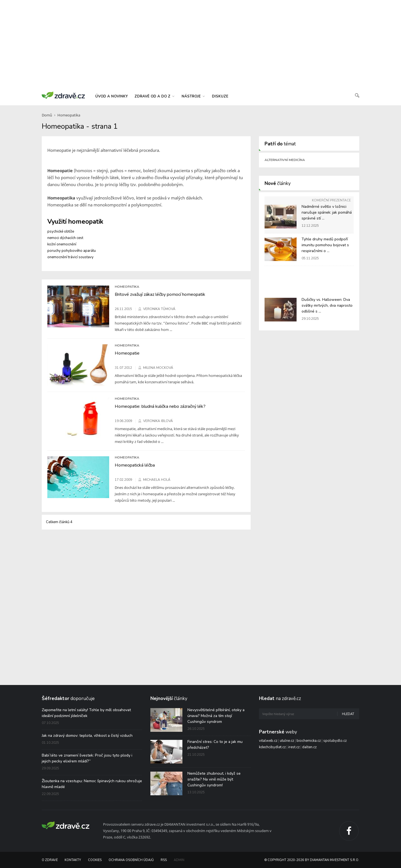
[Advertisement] (200, 45)
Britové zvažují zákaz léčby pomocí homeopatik (160, 294)
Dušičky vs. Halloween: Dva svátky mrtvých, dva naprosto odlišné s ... (327, 305)
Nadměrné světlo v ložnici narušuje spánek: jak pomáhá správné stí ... (327, 212)
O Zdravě (50, 860)
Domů (47, 115)
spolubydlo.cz (335, 741)
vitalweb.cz (268, 741)
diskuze (220, 96)
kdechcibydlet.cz (272, 747)
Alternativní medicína (285, 160)
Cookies (95, 860)
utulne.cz (287, 741)
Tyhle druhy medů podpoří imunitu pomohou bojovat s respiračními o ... (325, 245)
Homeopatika (69, 115)
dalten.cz (309, 747)
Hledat (348, 714)
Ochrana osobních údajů (131, 860)
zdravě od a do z (154, 96)
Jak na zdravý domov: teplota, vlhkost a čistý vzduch (87, 736)
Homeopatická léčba (135, 465)
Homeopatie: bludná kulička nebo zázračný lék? (160, 406)
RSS (164, 860)
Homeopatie (127, 353)
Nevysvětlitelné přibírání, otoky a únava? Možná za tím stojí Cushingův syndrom (216, 716)
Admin (179, 860)
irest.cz (294, 747)
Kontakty (73, 860)
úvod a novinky (112, 96)
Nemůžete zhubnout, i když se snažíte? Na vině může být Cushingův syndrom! (214, 779)
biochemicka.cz (309, 741)
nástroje (193, 96)
